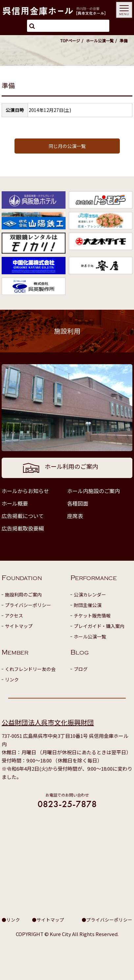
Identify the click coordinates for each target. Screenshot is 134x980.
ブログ (81, 669)
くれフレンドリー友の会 (30, 669)
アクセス (14, 615)
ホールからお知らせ (25, 491)
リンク (12, 679)
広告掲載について (23, 516)
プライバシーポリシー (28, 605)
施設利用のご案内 (23, 594)
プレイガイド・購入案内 (99, 626)
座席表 (75, 516)
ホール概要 (15, 503)
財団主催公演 (88, 605)
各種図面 (78, 503)
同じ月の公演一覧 (67, 146)
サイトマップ (19, 626)
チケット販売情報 (92, 615)
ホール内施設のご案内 (94, 491)
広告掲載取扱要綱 (23, 528)
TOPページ (70, 41)
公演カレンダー (90, 594)
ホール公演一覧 (100, 41)
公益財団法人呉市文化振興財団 (48, 722)
